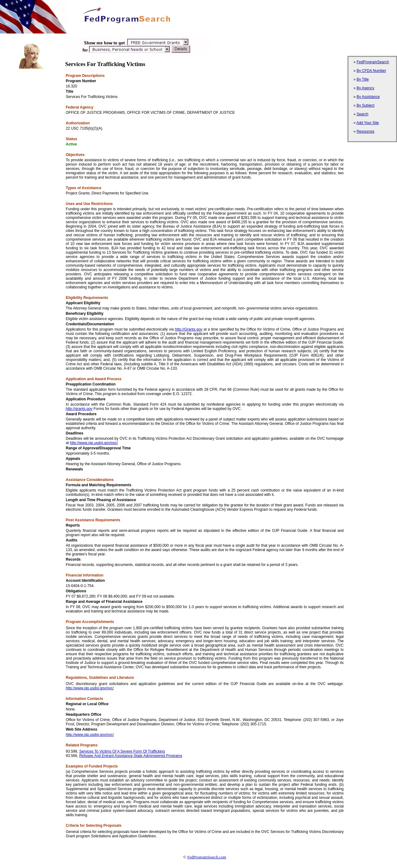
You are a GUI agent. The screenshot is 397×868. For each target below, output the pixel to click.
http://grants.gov (79, 409)
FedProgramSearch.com (207, 857)
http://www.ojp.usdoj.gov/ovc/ (94, 443)
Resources (366, 131)
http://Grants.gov (189, 329)
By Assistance (368, 97)
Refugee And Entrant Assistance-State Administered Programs (131, 756)
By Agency (366, 88)
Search (363, 114)
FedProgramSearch (373, 62)
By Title (363, 79)
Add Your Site (368, 123)
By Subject (366, 105)
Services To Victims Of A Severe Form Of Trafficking (122, 751)
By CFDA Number (371, 71)
